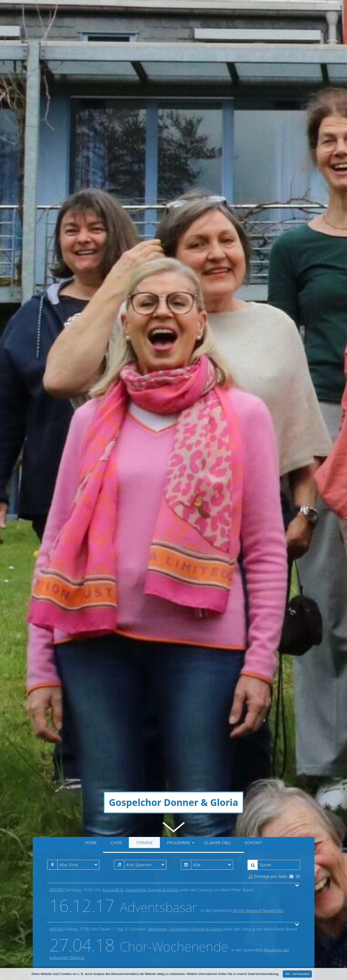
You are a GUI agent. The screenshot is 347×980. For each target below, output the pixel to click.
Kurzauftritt (113, 583)
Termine (144, 536)
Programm (181, 536)
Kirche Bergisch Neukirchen (258, 604)
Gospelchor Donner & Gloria (152, 583)
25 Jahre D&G (217, 536)
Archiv (57, 583)
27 (251, 569)
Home (91, 536)
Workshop (157, 622)
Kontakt (253, 536)
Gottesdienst (114, 669)
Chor (116, 536)
